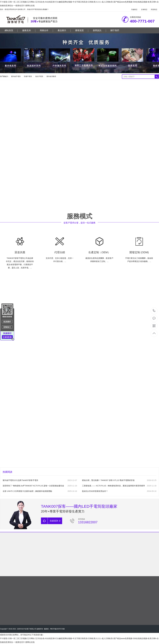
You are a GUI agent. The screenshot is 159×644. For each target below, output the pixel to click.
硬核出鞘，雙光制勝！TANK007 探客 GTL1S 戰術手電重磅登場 (108, 480)
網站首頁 (11, 31)
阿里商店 (154, 10)
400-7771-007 (154, 311)
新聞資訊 (99, 31)
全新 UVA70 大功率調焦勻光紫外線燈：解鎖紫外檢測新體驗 (27, 491)
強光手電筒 (39, 76)
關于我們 (115, 30)
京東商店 (144, 10)
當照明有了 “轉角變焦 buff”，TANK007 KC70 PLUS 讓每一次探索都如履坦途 (33, 486)
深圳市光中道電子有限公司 (27, 629)
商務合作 (46, 31)
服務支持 (29, 31)
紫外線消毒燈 (51, 76)
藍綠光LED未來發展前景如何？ (95, 491)
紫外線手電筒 (16, 76)
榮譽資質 (82, 31)
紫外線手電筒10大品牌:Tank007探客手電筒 (20, 480)
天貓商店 (134, 10)
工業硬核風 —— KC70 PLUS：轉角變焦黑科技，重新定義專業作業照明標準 (113, 486)
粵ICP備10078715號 (57, 629)
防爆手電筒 (28, 76)
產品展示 (64, 31)
